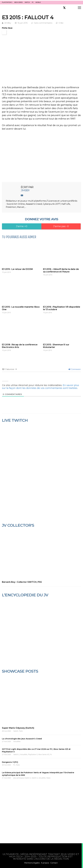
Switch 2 (16, 754)
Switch (27, 2)
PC (33, 2)
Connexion (75, 369)
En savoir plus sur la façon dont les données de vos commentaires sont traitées (41, 387)
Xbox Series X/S (44, 754)
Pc (51, 754)
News (48, 778)
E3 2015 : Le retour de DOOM (17, 269)
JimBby (8, 23)
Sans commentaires (43, 23)
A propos (45, 863)
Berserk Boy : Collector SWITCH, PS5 (22, 582)
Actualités (17, 741)
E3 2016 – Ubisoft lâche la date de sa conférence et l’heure (61, 270)
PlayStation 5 (7, 2)
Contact (54, 863)
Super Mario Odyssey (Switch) (18, 728)
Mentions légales (32, 863)
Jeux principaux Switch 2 (22, 778)
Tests (21, 731)
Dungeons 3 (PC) (10, 762)
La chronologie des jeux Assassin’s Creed (22, 739)
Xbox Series (18, 2)
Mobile (38, 2)
